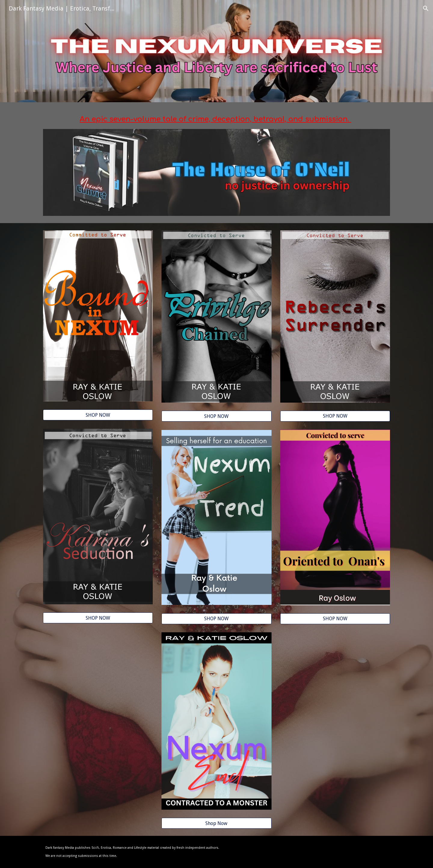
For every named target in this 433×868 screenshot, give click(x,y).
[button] (426, 8)
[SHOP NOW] (98, 415)
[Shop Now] (216, 823)
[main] (216, 119)
